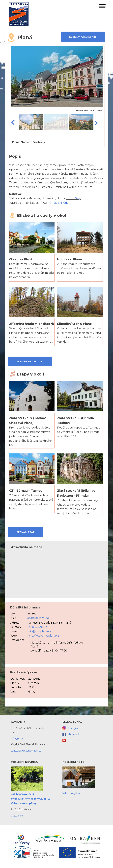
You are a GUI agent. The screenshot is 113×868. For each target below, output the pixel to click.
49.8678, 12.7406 (38, 618)
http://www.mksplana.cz (43, 636)
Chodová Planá (21, 259)
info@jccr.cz (18, 738)
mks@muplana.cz (39, 631)
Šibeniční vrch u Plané (74, 324)
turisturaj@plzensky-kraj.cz (26, 751)
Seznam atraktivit (83, 37)
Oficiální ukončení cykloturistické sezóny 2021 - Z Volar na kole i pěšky (30, 799)
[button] (102, 7)
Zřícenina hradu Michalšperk (32, 324)
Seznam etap (26, 532)
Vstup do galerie (72, 793)
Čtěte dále (17, 816)
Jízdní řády (73, 198)
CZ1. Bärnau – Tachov (26, 491)
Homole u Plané (70, 259)
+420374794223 (38, 627)
